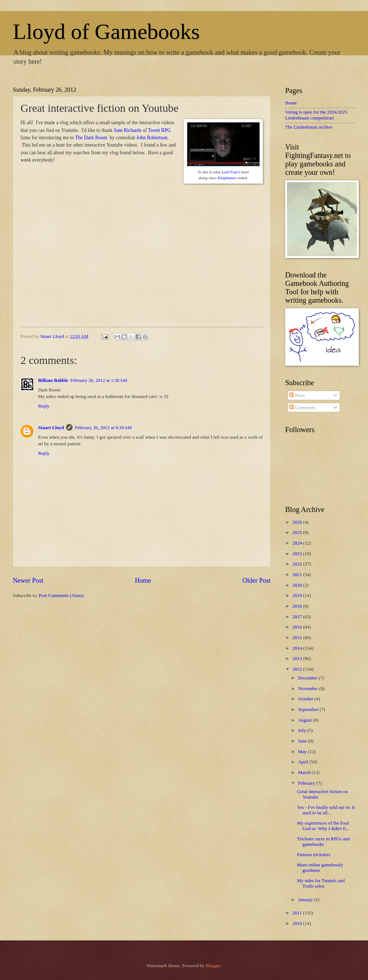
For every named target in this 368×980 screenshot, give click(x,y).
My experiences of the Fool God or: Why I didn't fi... (323, 826)
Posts (297, 395)
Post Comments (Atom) (61, 596)
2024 (298, 543)
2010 (298, 924)
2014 (298, 648)
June (303, 741)
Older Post (256, 581)
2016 (298, 627)
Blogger (213, 966)
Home (143, 581)
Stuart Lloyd (51, 428)
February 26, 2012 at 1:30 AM (99, 380)
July (303, 730)
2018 (298, 606)
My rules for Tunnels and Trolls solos (321, 883)
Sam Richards (127, 130)
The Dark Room (92, 138)
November (309, 689)
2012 (298, 669)
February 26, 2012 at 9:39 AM (103, 428)
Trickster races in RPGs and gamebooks (323, 842)
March (305, 773)
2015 (298, 638)
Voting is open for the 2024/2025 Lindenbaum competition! (316, 115)
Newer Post (28, 581)
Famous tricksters (314, 855)
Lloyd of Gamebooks (106, 32)
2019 (298, 596)
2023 (298, 554)
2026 (298, 522)
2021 (298, 575)
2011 (298, 913)
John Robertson (152, 138)
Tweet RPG (160, 130)
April (303, 762)
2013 (298, 659)
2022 (298, 564)
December (308, 678)
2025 (298, 533)
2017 (298, 617)
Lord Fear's (231, 172)
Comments (302, 408)
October (306, 699)
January (306, 900)
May (303, 752)
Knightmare (227, 178)
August (305, 720)
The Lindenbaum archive (309, 127)
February (307, 783)
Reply (44, 406)
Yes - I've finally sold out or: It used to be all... (326, 810)
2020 (298, 585)
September (309, 710)
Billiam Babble (53, 380)
